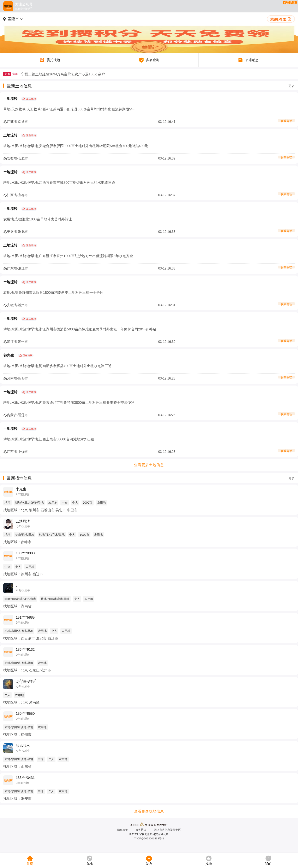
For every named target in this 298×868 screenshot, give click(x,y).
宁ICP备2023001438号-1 (149, 838)
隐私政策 (123, 830)
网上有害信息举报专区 (167, 830)
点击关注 (286, 6)
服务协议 (141, 830)
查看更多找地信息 (149, 811)
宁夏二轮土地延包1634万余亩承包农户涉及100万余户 (63, 74)
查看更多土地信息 (149, 465)
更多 (292, 86)
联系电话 (286, 122)
